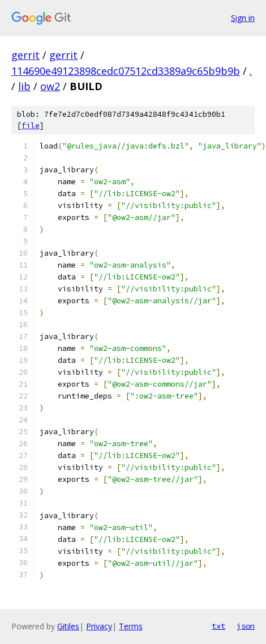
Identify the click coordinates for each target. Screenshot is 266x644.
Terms (131, 626)
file (31, 126)
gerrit (25, 55)
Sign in (243, 18)
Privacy (99, 626)
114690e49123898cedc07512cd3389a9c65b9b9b (126, 71)
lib (24, 86)
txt (218, 626)
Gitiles (68, 626)
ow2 (50, 86)
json (246, 626)
